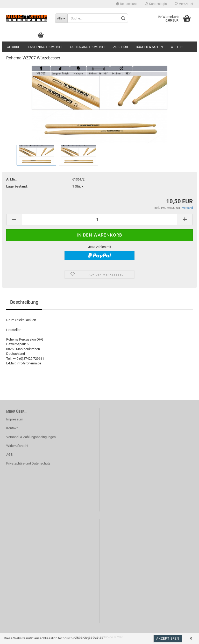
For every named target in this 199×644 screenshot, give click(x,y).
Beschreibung (24, 302)
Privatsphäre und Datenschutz (28, 463)
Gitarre (13, 47)
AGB (9, 455)
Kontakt (12, 428)
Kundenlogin (156, 4)
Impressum (15, 419)
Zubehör (121, 47)
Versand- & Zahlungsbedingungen (31, 437)
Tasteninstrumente (45, 47)
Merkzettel (184, 4)
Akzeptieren (168, 639)
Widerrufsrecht (17, 446)
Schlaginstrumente (88, 47)
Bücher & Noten (149, 47)
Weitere (177, 47)
